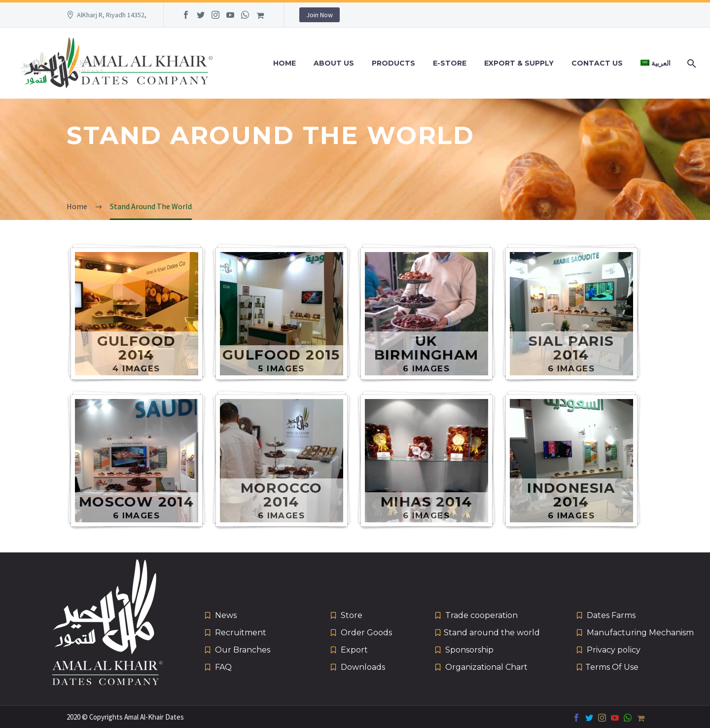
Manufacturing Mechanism (640, 633)
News (226, 615)
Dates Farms (611, 615)
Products (393, 63)
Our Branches (243, 650)
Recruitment (241, 633)
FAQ (223, 667)
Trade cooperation (481, 615)
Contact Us (597, 63)
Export (354, 650)
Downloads (363, 667)
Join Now (319, 15)
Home (284, 63)
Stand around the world (492, 633)
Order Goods (366, 633)
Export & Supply (519, 63)
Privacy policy (614, 650)
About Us (334, 63)
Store (352, 615)
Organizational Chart (486, 667)
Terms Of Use (612, 667)
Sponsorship (469, 650)
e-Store (450, 63)
